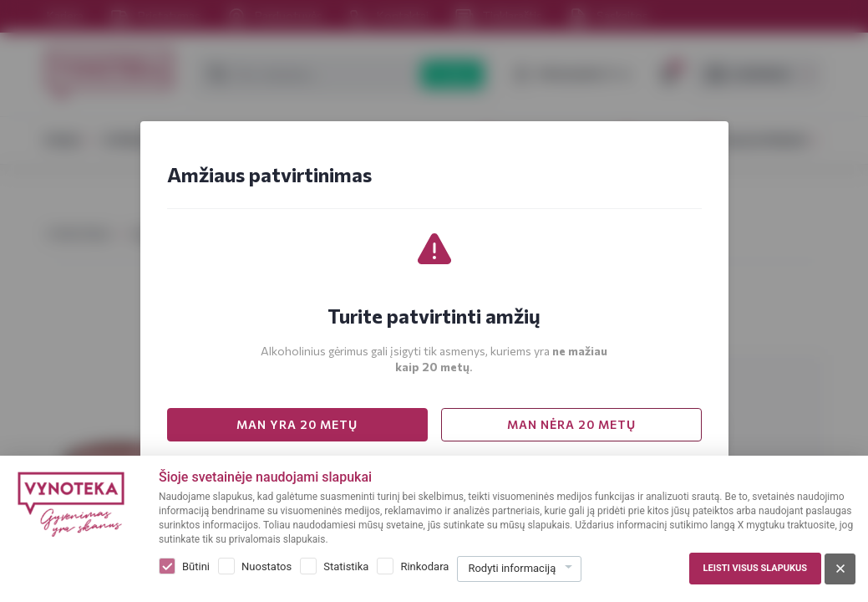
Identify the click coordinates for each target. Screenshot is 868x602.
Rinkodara (424, 566)
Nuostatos (266, 566)
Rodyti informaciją (512, 568)
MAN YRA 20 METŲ (297, 424)
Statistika (346, 566)
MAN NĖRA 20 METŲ (571, 424)
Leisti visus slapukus (755, 568)
